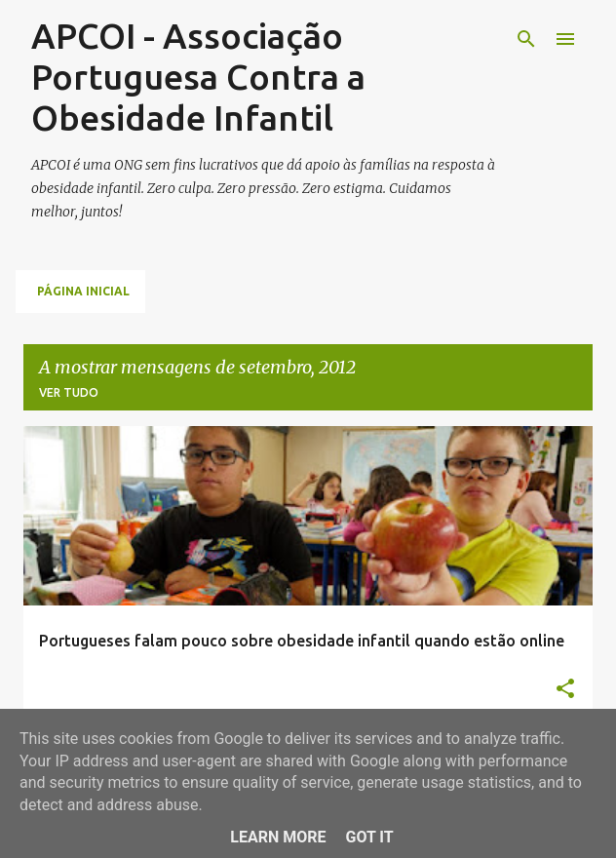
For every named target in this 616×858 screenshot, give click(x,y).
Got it (369, 837)
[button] (565, 689)
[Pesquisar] (526, 39)
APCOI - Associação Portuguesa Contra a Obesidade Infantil (198, 77)
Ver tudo (69, 392)
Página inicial (83, 291)
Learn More (278, 837)
